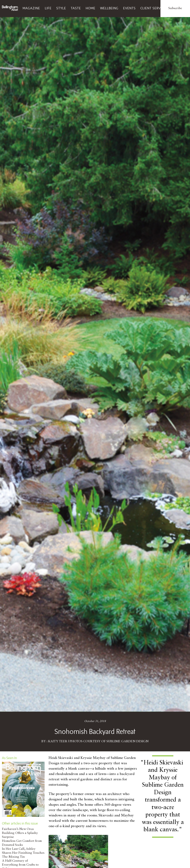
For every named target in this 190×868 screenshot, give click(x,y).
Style (61, 8)
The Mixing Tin (13, 857)
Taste (76, 8)
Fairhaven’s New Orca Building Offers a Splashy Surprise (20, 833)
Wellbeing (109, 8)
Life (48, 8)
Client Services (154, 8)
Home (91, 8)
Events (129, 8)
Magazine (31, 8)
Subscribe (175, 8)
